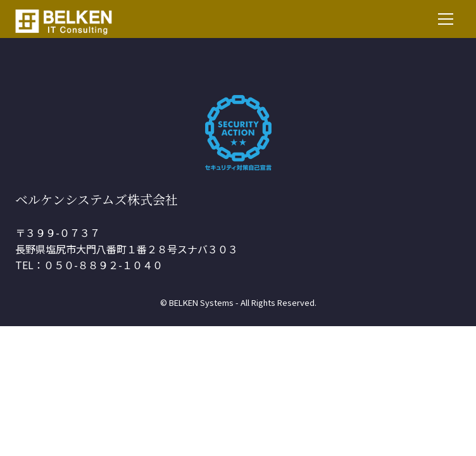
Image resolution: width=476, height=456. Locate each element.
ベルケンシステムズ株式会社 (97, 199)
